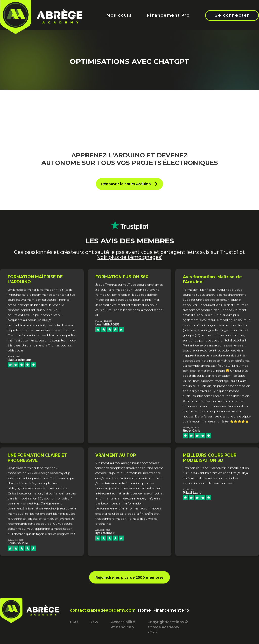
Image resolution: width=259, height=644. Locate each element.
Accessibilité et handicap (123, 624)
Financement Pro (169, 15)
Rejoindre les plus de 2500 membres (129, 581)
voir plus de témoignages (129, 264)
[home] (41, 23)
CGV (94, 622)
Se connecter (232, 15)
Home (145, 610)
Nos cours (119, 15)
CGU (74, 622)
